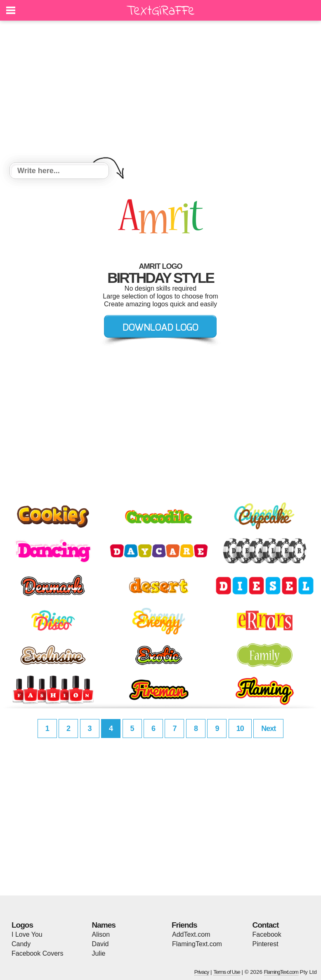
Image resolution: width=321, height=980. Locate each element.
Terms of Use (227, 972)
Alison (101, 934)
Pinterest (266, 944)
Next (268, 729)
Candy (21, 944)
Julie (99, 953)
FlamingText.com (197, 944)
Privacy (202, 972)
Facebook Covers (37, 953)
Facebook (267, 934)
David (100, 944)
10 (240, 729)
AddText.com (191, 934)
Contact (266, 925)
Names (104, 925)
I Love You (27, 934)
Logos (22, 925)
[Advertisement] (160, 93)
